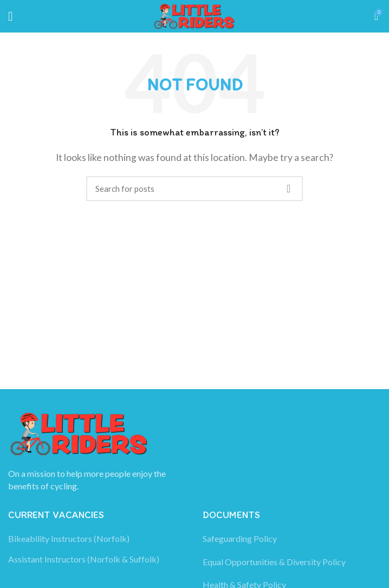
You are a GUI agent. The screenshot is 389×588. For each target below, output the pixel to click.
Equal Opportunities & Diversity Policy (274, 562)
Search (288, 189)
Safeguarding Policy (240, 538)
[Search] (194, 189)
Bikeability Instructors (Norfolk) (69, 538)
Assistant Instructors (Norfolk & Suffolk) (84, 559)
